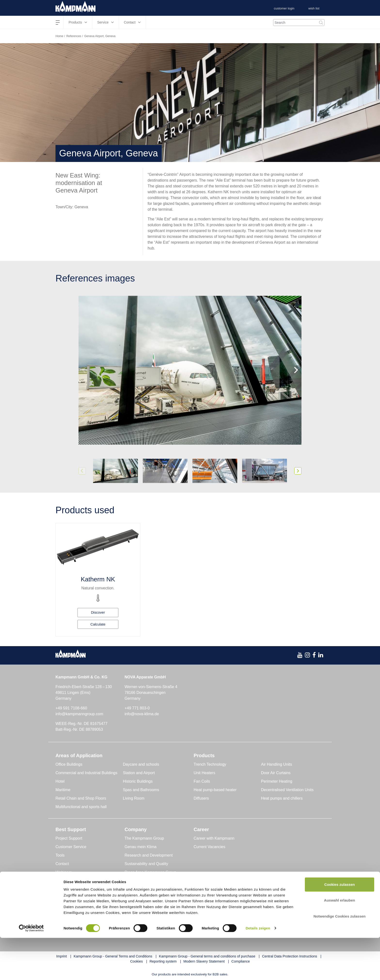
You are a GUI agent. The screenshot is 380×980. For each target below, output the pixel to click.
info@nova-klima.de (142, 714)
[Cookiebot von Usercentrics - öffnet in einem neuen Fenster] (31, 971)
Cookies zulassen (340, 927)
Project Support (69, 838)
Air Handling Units (277, 764)
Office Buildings (69, 764)
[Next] (295, 370)
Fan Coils (202, 781)
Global (61, 913)
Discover (98, 612)
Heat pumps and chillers (282, 798)
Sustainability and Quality (146, 864)
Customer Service (71, 847)
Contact (62, 864)
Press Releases (138, 881)
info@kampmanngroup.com (79, 714)
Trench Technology (210, 764)
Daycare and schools (141, 764)
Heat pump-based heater (215, 790)
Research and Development (149, 855)
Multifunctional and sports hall (81, 807)
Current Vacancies (209, 847)
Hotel (60, 781)
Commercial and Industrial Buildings (86, 773)
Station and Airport (139, 773)
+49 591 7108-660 (71, 708)
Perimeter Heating (277, 781)
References (74, 36)
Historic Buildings (138, 781)
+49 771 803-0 (137, 708)
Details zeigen (258, 970)
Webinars (64, 872)
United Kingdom (275, 913)
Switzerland (203, 913)
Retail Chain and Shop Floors (81, 798)
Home (59, 36)
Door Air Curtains (276, 773)
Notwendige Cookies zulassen (339, 958)
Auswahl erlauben (340, 943)
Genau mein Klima (141, 847)
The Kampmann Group (144, 838)
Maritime (63, 790)
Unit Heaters (204, 773)
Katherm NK (98, 579)
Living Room (134, 798)
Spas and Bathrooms (141, 790)
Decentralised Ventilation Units (287, 790)
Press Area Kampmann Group (150, 872)
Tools (60, 855)
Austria (130, 913)
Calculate (98, 624)
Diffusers (201, 798)
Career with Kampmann (214, 838)
